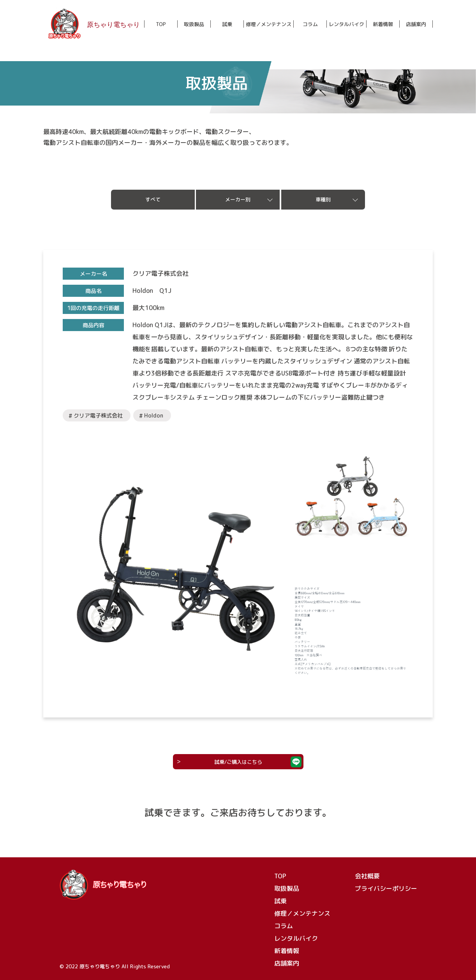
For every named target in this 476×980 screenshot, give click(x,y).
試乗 (227, 24)
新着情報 (383, 24)
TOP (161, 24)
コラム (310, 24)
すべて (153, 199)
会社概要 (367, 876)
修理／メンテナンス (269, 24)
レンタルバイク (346, 24)
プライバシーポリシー (386, 888)
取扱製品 (194, 24)
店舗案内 (416, 24)
